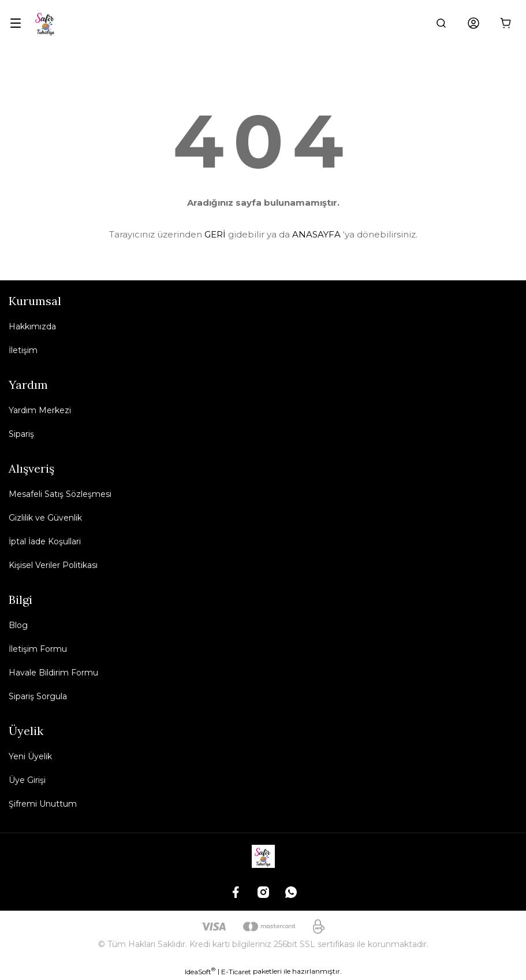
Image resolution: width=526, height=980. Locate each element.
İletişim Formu (38, 649)
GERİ (215, 234)
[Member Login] (473, 23)
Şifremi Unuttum (43, 804)
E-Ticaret (236, 972)
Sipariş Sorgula (38, 696)
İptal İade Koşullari (45, 541)
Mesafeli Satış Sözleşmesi (60, 494)
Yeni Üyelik (30, 756)
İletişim (23, 350)
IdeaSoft (200, 971)
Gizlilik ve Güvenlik (45, 518)
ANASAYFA (316, 234)
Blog (18, 625)
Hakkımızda (32, 326)
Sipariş (21, 434)
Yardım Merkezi (40, 410)
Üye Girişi (27, 780)
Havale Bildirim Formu (53, 673)
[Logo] (46, 23)
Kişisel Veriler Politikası (53, 565)
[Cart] (506, 23)
